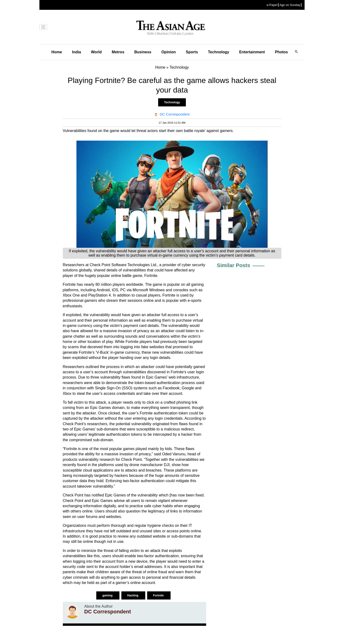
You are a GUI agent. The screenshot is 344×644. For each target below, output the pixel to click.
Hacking (133, 595)
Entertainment (252, 52)
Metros (118, 52)
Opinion (168, 52)
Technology (219, 52)
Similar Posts (234, 265)
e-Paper (272, 5)
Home (57, 52)
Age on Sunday (290, 5)
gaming (108, 595)
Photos (281, 52)
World (96, 52)
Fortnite (159, 595)
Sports (192, 52)
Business (143, 52)
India (76, 52)
